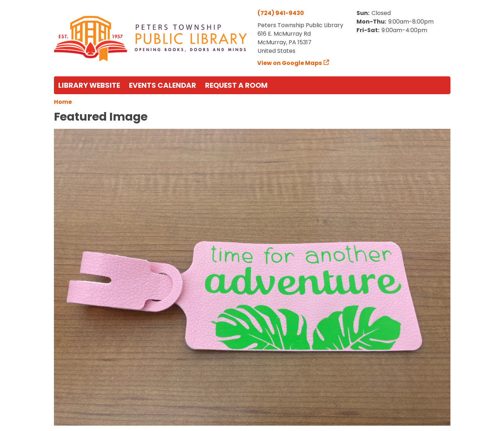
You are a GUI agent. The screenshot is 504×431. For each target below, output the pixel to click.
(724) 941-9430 (281, 13)
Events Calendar (163, 85)
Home (63, 102)
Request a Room (236, 85)
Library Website (89, 85)
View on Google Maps (290, 63)
